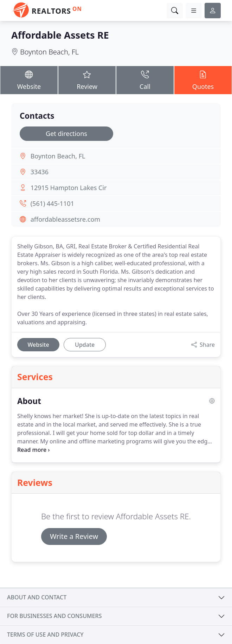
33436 (40, 172)
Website (29, 80)
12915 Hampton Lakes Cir (69, 188)
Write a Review (74, 536)
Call (145, 80)
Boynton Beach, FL (49, 52)
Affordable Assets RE (60, 35)
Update (85, 345)
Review (87, 80)
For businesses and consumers (54, 616)
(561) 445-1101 (52, 203)
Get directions (66, 134)
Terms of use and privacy (45, 635)
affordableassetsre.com (66, 219)
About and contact (37, 597)
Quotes (203, 80)
